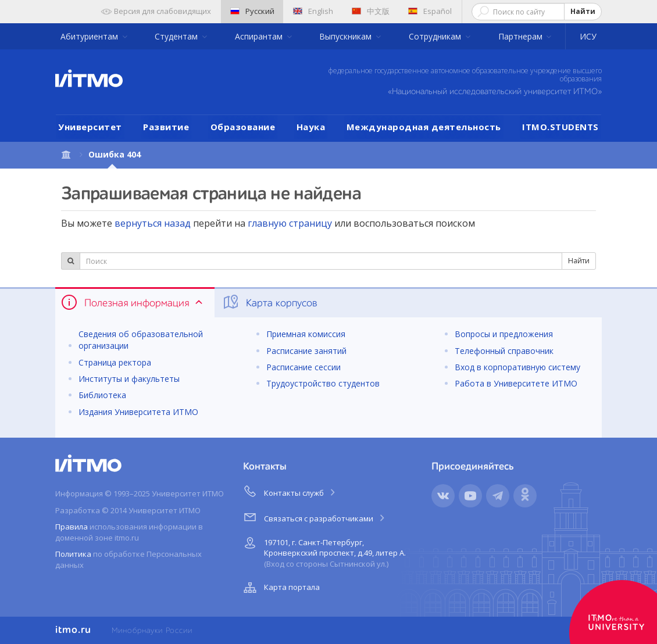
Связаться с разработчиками (315, 517)
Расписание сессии (303, 367)
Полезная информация (133, 302)
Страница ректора (115, 362)
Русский (252, 11)
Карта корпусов (269, 302)
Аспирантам (260, 36)
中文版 (371, 11)
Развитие (166, 127)
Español (430, 11)
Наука (311, 127)
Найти (583, 11)
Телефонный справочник (504, 351)
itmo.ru (73, 630)
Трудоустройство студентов (323, 383)
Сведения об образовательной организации (141, 340)
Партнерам (522, 36)
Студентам (177, 36)
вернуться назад (153, 223)
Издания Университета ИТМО (138, 412)
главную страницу (290, 223)
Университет (90, 127)
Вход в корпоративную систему (517, 367)
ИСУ (588, 36)
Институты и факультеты (129, 379)
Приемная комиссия (306, 334)
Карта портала (280, 588)
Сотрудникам (436, 36)
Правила (72, 527)
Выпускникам (347, 36)
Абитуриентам (90, 36)
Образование (243, 127)
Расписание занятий (306, 351)
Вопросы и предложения (504, 334)
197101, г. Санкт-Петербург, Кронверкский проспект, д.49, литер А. (323, 551)
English (313, 11)
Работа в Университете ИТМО (516, 383)
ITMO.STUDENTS (560, 127)
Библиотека (102, 395)
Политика (73, 554)
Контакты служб (290, 491)
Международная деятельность (424, 127)
